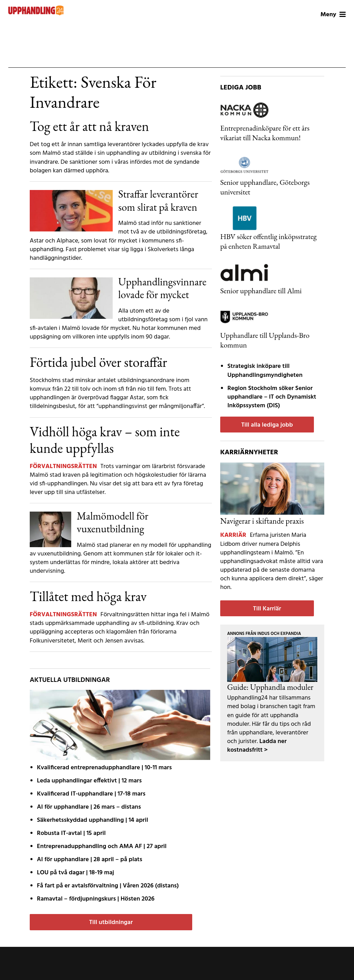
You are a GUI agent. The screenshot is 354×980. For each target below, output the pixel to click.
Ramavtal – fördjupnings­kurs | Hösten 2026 (96, 899)
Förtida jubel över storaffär (98, 362)
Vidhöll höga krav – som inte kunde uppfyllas (105, 440)
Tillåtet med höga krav (88, 596)
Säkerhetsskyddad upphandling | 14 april (93, 820)
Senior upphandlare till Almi (261, 291)
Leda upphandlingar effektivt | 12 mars (89, 781)
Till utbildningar (111, 922)
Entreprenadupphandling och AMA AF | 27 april (102, 846)
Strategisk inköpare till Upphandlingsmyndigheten (265, 371)
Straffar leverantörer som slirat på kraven (158, 200)
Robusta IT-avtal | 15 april (71, 833)
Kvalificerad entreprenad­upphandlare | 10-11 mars (104, 768)
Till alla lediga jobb (267, 425)
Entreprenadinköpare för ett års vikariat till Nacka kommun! (265, 133)
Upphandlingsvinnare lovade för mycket (162, 288)
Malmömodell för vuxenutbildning (113, 522)
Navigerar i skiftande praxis (262, 521)
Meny (333, 15)
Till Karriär (267, 609)
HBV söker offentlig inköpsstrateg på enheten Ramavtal (268, 241)
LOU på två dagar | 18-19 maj (76, 873)
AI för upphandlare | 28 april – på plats (90, 860)
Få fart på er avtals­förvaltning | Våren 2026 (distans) (108, 886)
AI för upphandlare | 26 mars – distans (89, 807)
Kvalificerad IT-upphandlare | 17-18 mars (91, 794)
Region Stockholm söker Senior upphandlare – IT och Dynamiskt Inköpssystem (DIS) (272, 397)
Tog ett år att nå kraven (89, 126)
